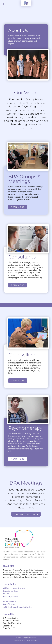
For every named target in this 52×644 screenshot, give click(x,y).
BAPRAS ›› (6, 594)
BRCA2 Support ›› (9, 601)
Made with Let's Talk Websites (26, 640)
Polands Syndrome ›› (10, 597)
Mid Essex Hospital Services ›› (14, 588)
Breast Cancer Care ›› (10, 591)
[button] (4, 4)
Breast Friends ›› (9, 604)
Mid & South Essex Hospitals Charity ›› (17, 607)
